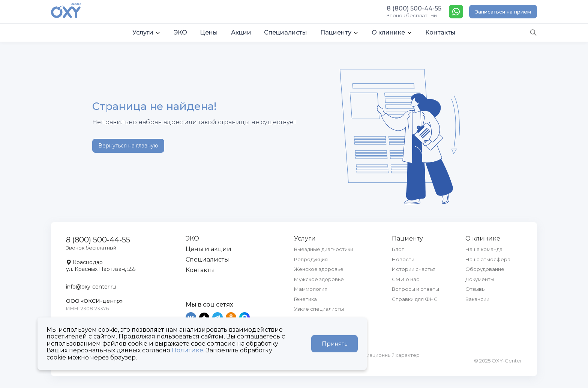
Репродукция (311, 259)
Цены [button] (209, 32)
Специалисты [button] (286, 32)
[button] (147, 33)
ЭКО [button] (180, 32)
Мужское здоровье (319, 279)
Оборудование (485, 269)
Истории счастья (414, 269)
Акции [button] (241, 32)
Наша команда (484, 249)
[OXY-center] (66, 11)
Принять (334, 344)
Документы (480, 279)
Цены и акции (208, 249)
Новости (403, 259)
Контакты (200, 270)
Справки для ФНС (415, 299)
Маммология (311, 289)
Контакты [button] (440, 32)
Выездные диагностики (324, 249)
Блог (398, 249)
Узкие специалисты (319, 309)
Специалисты (207, 259)
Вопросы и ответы (415, 289)
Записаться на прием (503, 12)
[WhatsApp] (456, 12)
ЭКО (192, 238)
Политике (187, 350)
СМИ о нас (406, 279)
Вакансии (477, 299)
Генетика (305, 299)
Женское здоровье (319, 269)
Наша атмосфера (488, 259)
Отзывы (475, 289)
